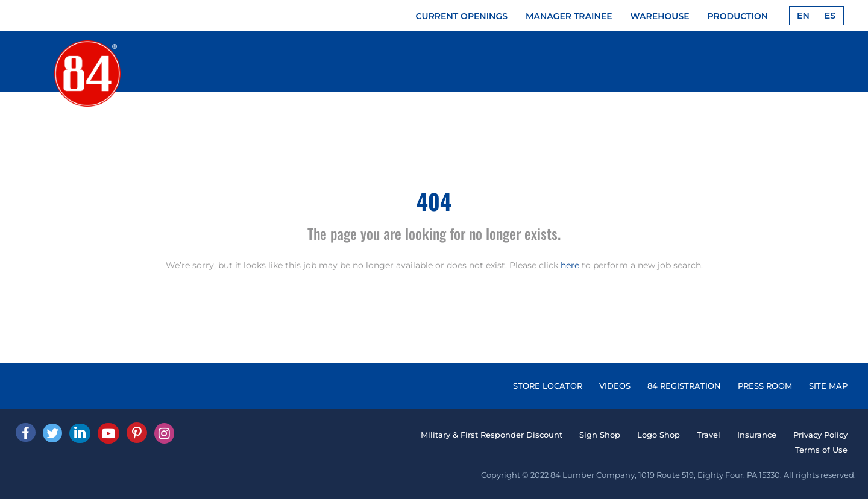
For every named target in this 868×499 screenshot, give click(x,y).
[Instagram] (164, 433)
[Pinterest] (137, 433)
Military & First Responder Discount (492, 435)
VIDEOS (615, 386)
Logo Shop (659, 435)
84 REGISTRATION (684, 386)
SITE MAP (828, 386)
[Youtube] (108, 433)
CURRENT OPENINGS (462, 16)
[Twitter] (52, 433)
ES (830, 16)
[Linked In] (80, 433)
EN (803, 16)
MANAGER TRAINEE (569, 16)
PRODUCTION (738, 16)
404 (434, 201)
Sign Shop (600, 435)
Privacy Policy (820, 435)
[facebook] (26, 432)
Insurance (757, 435)
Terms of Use (821, 450)
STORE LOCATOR (548, 386)
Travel (709, 435)
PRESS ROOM (765, 386)
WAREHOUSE (660, 16)
